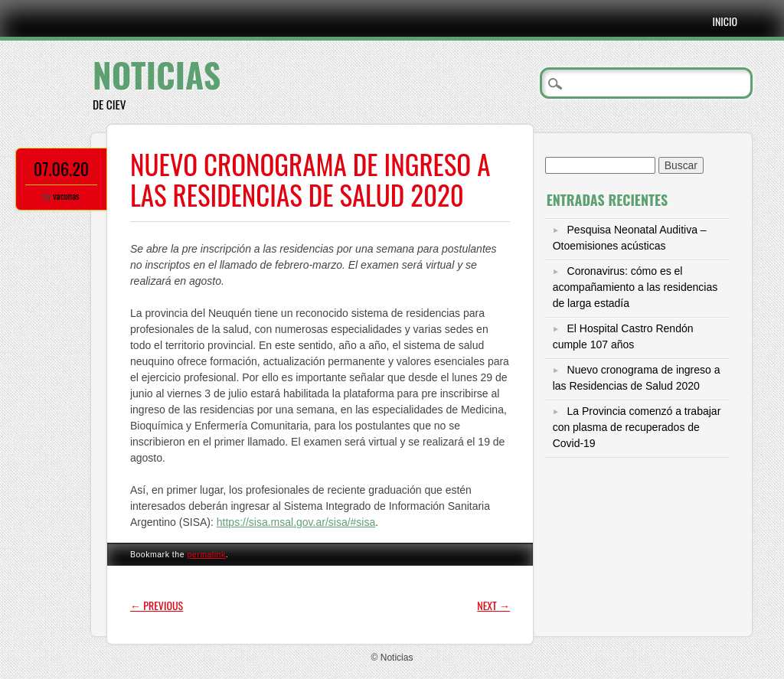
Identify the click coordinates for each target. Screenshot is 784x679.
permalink (206, 554)
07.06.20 (61, 168)
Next (493, 605)
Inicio (725, 21)
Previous (157, 605)
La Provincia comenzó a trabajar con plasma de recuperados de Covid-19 (637, 427)
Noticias (157, 75)
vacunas (66, 196)
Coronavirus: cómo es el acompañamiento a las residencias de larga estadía (635, 287)
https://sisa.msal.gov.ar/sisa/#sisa (296, 522)
